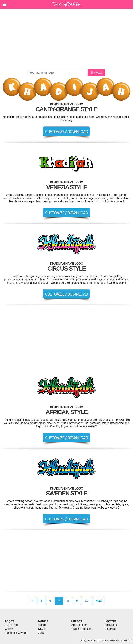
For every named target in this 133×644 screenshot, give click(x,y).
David (42, 629)
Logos (9, 621)
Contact (110, 621)
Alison (42, 625)
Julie (41, 633)
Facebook (111, 625)
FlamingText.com (82, 629)
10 (87, 601)
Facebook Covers (16, 633)
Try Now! (96, 73)
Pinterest (110, 629)
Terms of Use (93, 641)
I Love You (11, 625)
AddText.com (79, 625)
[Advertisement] (66, 39)
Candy (9, 629)
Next (98, 601)
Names (43, 621)
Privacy (83, 641)
